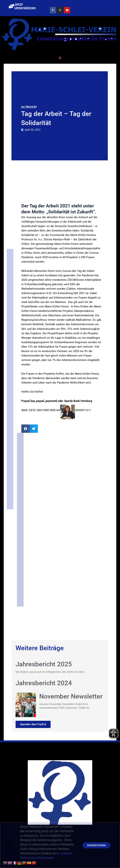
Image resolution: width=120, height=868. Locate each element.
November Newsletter (71, 696)
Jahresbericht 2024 (44, 683)
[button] (25, 429)
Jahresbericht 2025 (44, 664)
